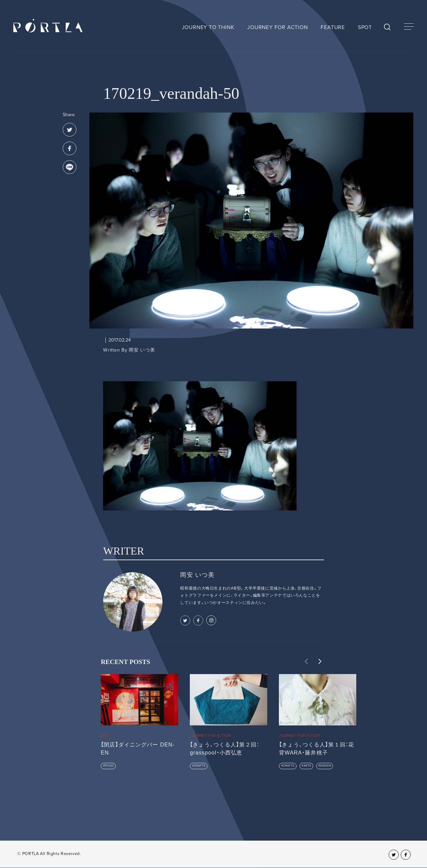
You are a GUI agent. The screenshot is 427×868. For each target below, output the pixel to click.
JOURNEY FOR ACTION (277, 27)
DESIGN (325, 766)
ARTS (307, 766)
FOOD (109, 766)
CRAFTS (200, 766)
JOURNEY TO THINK (208, 27)
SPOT (365, 27)
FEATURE (333, 27)
